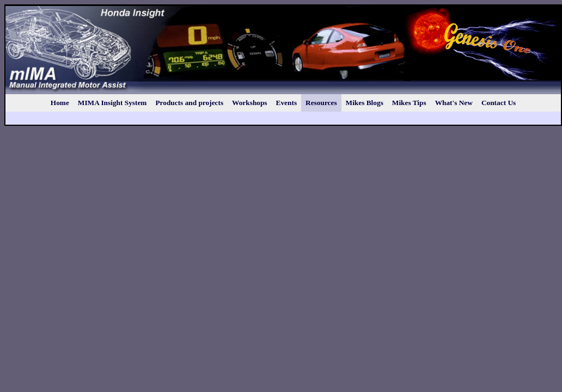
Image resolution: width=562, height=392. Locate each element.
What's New (454, 103)
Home (60, 103)
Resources (321, 103)
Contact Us (499, 103)
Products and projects (189, 103)
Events (287, 103)
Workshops (249, 103)
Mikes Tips (409, 103)
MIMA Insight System (112, 103)
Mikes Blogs (365, 103)
